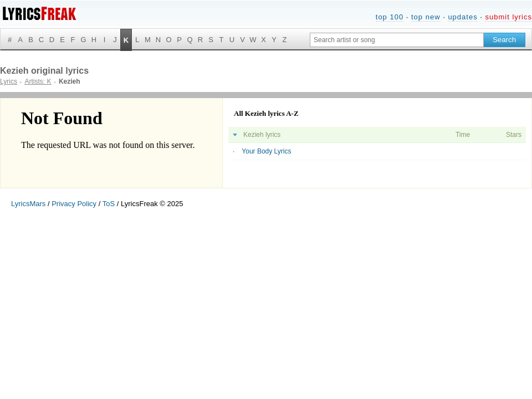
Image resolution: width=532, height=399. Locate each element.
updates (462, 17)
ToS (109, 204)
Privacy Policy (74, 204)
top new (426, 17)
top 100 (390, 17)
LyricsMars (28, 204)
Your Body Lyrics (266, 151)
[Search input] (397, 40)
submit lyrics (508, 17)
